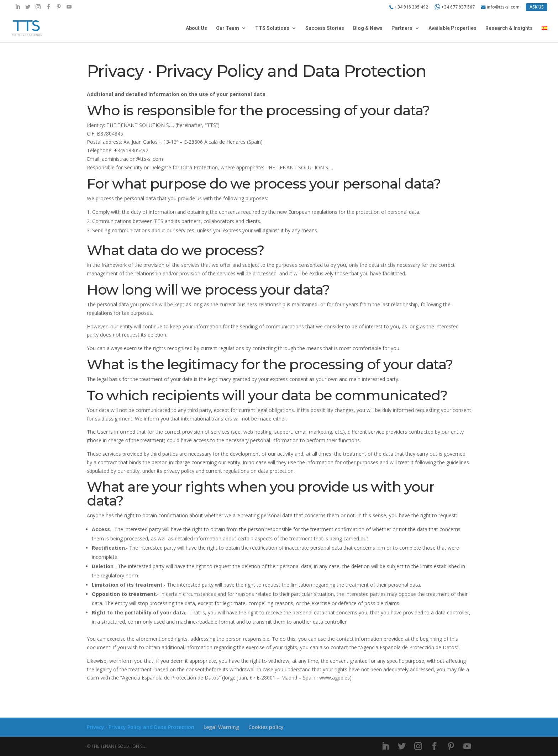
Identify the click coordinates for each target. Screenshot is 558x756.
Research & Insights (509, 28)
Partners (402, 28)
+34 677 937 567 (455, 7)
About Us (196, 28)
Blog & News (368, 28)
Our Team (228, 28)
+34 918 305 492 (411, 7)
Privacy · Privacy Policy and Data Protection (141, 727)
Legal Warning (221, 727)
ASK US (537, 7)
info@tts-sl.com (503, 7)
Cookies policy (266, 727)
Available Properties (452, 28)
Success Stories (325, 28)
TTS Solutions (272, 28)
